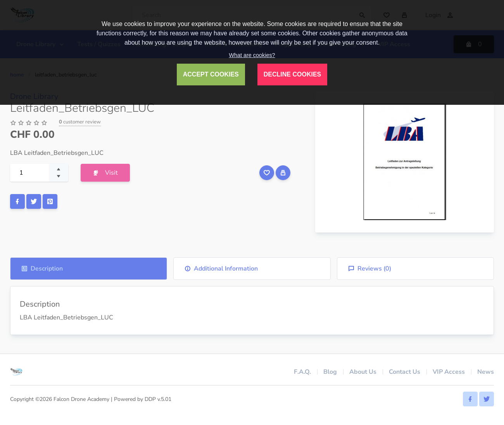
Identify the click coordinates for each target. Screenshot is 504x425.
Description (42, 269)
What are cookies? (252, 55)
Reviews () (370, 269)
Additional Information (221, 269)
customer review (80, 122)
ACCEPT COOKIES (211, 74)
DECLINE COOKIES (292, 74)
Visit (105, 173)
